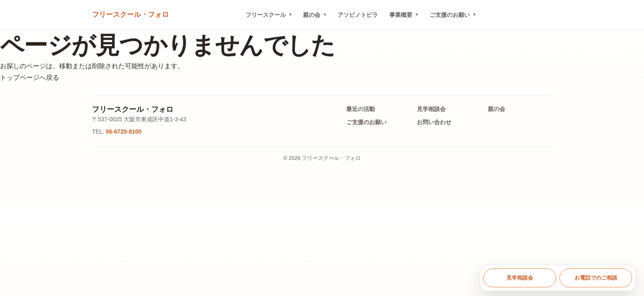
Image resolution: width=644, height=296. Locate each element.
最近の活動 (361, 109)
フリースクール (266, 15)
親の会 (312, 15)
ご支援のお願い (450, 15)
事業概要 (401, 15)
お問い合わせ (434, 122)
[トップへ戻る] (130, 15)
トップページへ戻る (30, 77)
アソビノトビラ (358, 15)
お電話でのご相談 (596, 278)
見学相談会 (431, 109)
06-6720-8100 (123, 132)
